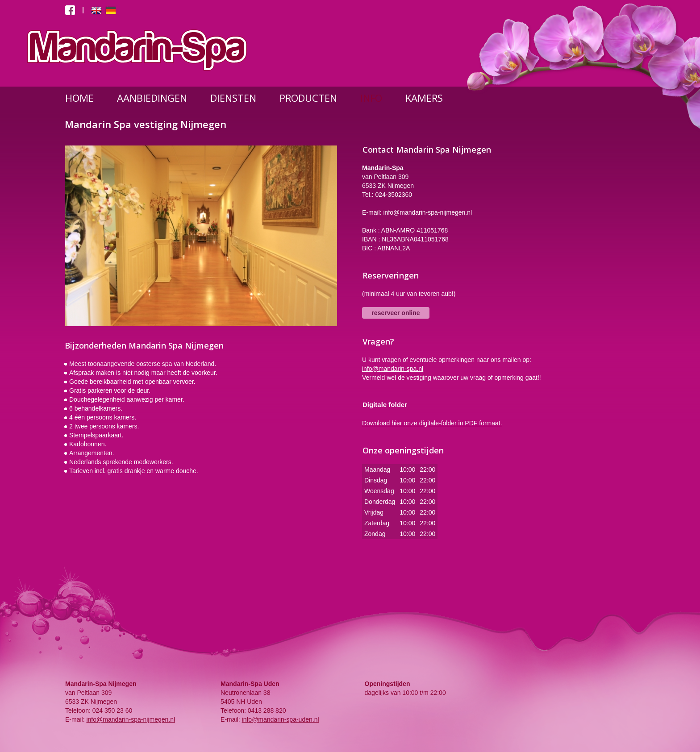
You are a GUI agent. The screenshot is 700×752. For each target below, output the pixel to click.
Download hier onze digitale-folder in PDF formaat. (432, 423)
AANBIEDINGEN (152, 98)
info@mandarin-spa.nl (393, 369)
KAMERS (424, 98)
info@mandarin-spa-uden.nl (281, 719)
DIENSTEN (233, 98)
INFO (371, 98)
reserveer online (396, 313)
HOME (79, 98)
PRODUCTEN (308, 98)
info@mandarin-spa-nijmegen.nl (131, 719)
